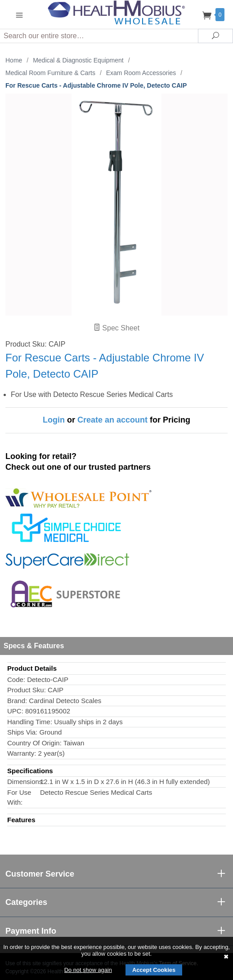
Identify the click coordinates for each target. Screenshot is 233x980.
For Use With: (19, 797)
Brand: (17, 701)
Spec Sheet (116, 328)
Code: (16, 679)
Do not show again (88, 970)
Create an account (112, 420)
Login (54, 420)
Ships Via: (22, 732)
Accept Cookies (154, 970)
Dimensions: (24, 782)
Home (14, 60)
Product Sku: (27, 690)
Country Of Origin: (34, 743)
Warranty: (22, 753)
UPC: (15, 711)
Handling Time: (30, 722)
